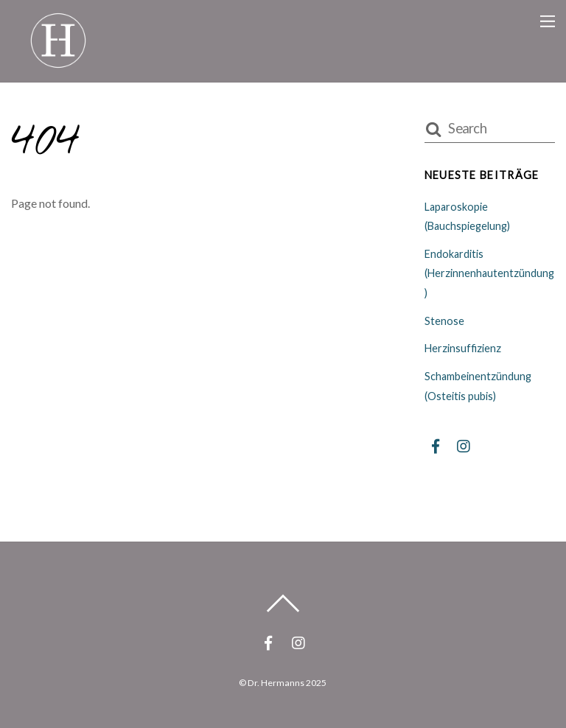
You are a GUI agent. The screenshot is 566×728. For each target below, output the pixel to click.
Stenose (444, 321)
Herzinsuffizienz (463, 348)
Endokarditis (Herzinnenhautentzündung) (489, 273)
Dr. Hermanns (276, 683)
